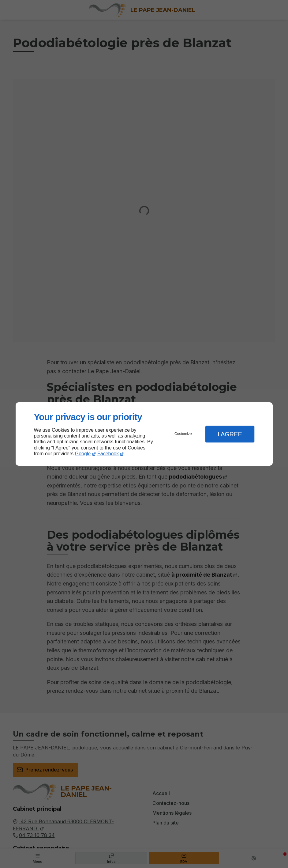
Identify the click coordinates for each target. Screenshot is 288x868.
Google (83, 454)
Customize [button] (183, 434)
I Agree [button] (230, 434)
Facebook (108, 454)
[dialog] (144, 434)
